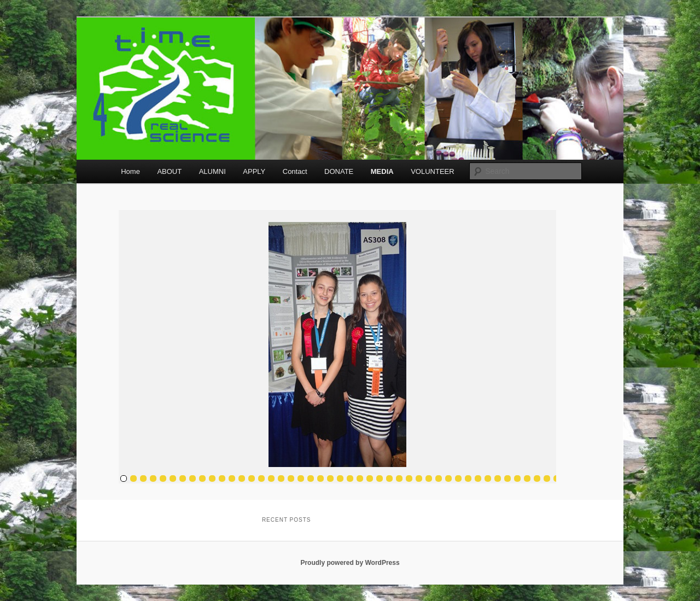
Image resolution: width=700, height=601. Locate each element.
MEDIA (382, 171)
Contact (295, 171)
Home (130, 171)
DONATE (339, 171)
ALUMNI (212, 171)
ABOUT (169, 171)
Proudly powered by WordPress (350, 563)
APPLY (254, 171)
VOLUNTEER (432, 171)
